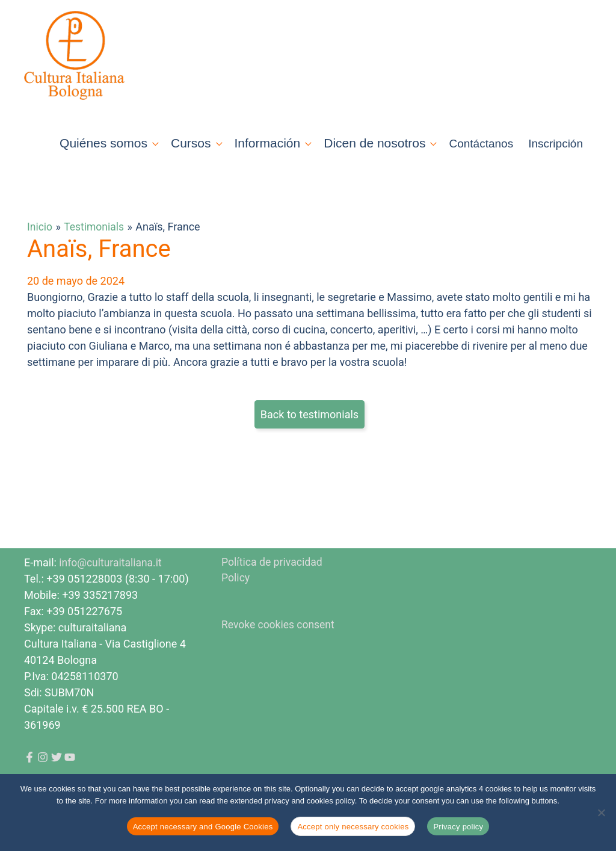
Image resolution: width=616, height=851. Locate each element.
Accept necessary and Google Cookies (203, 827)
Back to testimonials (310, 432)
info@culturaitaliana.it (112, 580)
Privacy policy (458, 827)
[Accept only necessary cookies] (601, 812)
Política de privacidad (273, 580)
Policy (236, 596)
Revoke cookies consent (279, 643)
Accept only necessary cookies (353, 827)
